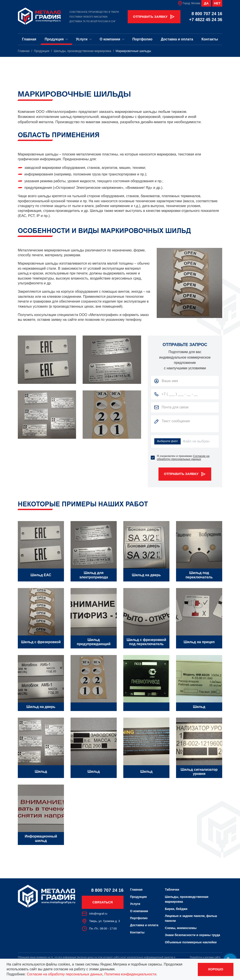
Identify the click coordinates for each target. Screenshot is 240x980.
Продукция (56, 39)
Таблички (172, 890)
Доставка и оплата (177, 39)
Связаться (103, 902)
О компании (112, 39)
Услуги (84, 39)
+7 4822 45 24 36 (206, 20)
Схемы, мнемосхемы (181, 928)
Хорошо (215, 969)
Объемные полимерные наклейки (191, 942)
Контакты (210, 39)
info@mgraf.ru (95, 914)
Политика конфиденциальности (130, 974)
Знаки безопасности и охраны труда (192, 935)
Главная (29, 39)
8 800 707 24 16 (207, 14)
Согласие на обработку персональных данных (183, 458)
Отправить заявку (154, 17)
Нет (217, 3)
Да (206, 3)
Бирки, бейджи (176, 909)
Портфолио (142, 39)
